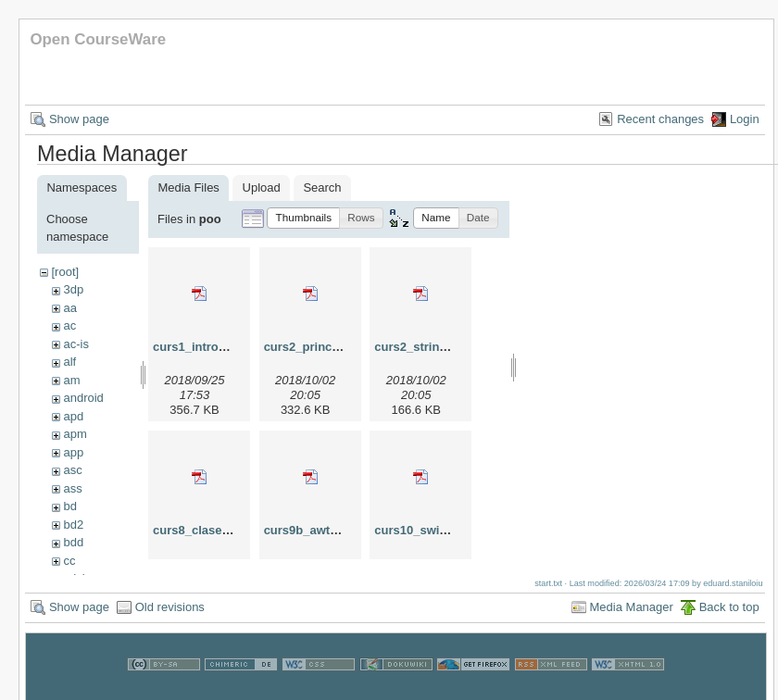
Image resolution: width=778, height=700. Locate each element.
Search (322, 187)
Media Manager (632, 616)
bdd (73, 542)
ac (69, 325)
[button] (303, 218)
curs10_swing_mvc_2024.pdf (457, 530)
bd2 (73, 525)
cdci (74, 578)
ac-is (75, 344)
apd (73, 416)
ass (72, 488)
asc (72, 470)
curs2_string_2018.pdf (438, 347)
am (71, 380)
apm (75, 434)
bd (69, 506)
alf (69, 362)
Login (745, 119)
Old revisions (170, 616)
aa (69, 308)
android (83, 398)
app (73, 452)
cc (69, 561)
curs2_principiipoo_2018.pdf (345, 347)
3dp (73, 289)
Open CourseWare (98, 39)
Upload (262, 187)
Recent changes (660, 119)
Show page (79, 119)
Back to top (729, 616)
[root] (65, 272)
